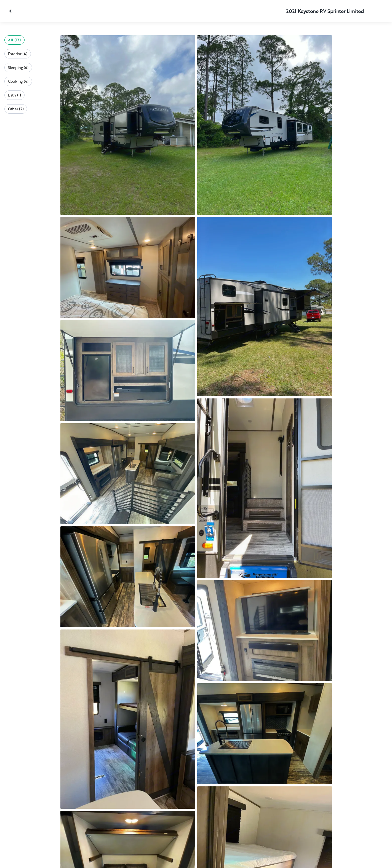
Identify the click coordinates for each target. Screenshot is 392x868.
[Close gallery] (11, 11)
